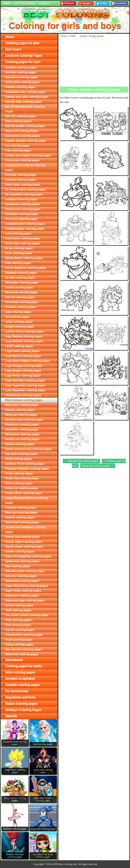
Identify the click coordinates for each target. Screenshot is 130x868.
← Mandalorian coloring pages (81, 461)
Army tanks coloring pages (23, 82)
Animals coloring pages (23, 685)
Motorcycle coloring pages (22, 434)
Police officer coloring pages (24, 493)
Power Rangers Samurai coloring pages (27, 500)
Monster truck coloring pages (24, 420)
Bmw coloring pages (18, 121)
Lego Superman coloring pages (25, 385)
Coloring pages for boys (23, 62)
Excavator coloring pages (22, 214)
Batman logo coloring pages (23, 102)
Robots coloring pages (20, 517)
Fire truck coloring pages (21, 219)
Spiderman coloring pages (22, 561)
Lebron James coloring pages (24, 332)
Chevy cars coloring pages (23, 160)
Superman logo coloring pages (25, 600)
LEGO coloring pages (19, 346)
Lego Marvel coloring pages (23, 356)
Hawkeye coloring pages (21, 273)
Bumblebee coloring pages (23, 136)
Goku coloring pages (19, 253)
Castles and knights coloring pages (28, 155)
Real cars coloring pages (21, 513)
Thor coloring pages (18, 620)
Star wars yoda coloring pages (25, 571)
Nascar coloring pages (20, 444)
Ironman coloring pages (21, 307)
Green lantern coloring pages (24, 258)
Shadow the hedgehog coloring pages (25, 530)
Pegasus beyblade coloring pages (27, 469)
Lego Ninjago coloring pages (24, 366)
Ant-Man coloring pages (21, 72)
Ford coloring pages (18, 234)
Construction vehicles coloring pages (25, 168)
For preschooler (17, 691)
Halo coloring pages (18, 263)
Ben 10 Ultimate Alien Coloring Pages (25, 109)
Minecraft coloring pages (21, 415)
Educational (14, 660)
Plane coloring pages (19, 483)
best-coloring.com (68, 864)
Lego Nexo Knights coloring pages (28, 361)
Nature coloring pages (21, 704)
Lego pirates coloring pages (23, 371)
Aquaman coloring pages (21, 77)
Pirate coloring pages (19, 474)
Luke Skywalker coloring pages (25, 390)
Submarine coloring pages (22, 581)
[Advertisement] (94, 62)
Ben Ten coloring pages (20, 116)
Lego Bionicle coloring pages (24, 341)
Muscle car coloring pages (22, 439)
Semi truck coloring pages (22, 522)
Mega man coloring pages (22, 405)
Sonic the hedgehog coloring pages (28, 556)
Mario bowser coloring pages (24, 400)
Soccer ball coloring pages (23, 537)
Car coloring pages (18, 146)
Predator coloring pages (21, 508)
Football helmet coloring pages (25, 224)
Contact (44, 3)
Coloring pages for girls (22, 43)
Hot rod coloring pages (20, 297)
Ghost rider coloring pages (23, 243)
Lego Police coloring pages (23, 376)
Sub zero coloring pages (21, 576)
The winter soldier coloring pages (27, 615)
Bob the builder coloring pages (25, 126)
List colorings (25, 3)
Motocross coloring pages (22, 425)
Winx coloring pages (20, 672)
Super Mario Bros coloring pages (27, 586)
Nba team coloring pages (21, 454)
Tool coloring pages (18, 625)
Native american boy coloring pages (28, 449)
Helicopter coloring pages (22, 283)
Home (7, 3)
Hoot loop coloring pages (22, 292)
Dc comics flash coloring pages (26, 190)
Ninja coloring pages (19, 459)
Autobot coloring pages (20, 87)
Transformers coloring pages (24, 635)
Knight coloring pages (20, 327)
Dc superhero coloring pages (24, 194)
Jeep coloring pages (18, 312)
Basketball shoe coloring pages (26, 92)
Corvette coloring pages (21, 175)
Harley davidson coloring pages (26, 268)
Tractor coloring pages (20, 630)
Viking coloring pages (19, 645)
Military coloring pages (20, 410)
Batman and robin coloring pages (27, 97)
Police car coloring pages (22, 488)
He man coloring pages (20, 278)
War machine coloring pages (24, 649)
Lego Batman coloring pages (24, 336)
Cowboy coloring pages (20, 180)
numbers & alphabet (20, 679)
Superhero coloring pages (22, 596)
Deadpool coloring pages (21, 199)
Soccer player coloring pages (24, 547)
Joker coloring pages (19, 322)
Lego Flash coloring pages (22, 351)
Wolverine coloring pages (22, 654)
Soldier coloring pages (20, 552)
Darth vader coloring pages (23, 185)
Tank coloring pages (18, 610)
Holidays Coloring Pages (23, 710)
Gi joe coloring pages (19, 248)
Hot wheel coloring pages (22, 302)
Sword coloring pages (19, 605)
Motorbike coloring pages (22, 429)
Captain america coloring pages (26, 141)
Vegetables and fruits (20, 697)
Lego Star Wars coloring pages (25, 380)
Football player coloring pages (25, 229)
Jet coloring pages (17, 317)
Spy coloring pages (18, 566)
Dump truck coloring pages (23, 209)
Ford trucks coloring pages (23, 238)
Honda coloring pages (19, 287)
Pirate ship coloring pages (22, 478)
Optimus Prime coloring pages (25, 464)
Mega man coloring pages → (98, 466)
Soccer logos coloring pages (24, 542)
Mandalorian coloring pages (23, 395)
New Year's (13, 49)
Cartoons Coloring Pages (24, 56)
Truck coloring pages (19, 640)
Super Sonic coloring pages (23, 591)
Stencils (11, 716)
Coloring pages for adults (24, 666)
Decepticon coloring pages (23, 204)
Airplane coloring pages (21, 67)
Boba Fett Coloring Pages (22, 131)
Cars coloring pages (18, 151)
